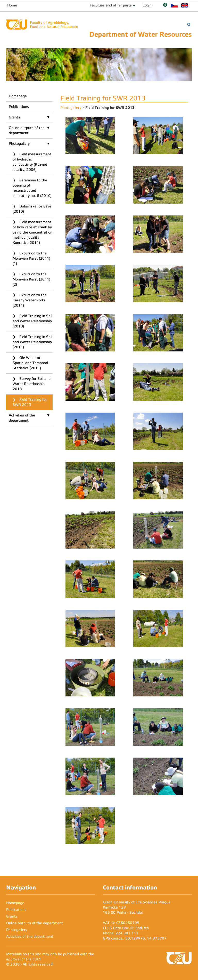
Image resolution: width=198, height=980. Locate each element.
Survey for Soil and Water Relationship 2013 (32, 384)
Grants (14, 117)
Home (12, 5)
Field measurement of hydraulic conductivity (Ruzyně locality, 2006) (32, 162)
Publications (19, 107)
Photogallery (19, 144)
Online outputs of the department (27, 130)
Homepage (18, 96)
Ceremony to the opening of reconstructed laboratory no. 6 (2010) (32, 188)
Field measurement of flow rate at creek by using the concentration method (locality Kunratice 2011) (32, 232)
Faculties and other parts (111, 5)
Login (147, 5)
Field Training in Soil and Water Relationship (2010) (32, 321)
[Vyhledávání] (189, 25)
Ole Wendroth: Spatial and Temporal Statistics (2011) (30, 363)
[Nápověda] (165, 5)
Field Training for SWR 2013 (30, 402)
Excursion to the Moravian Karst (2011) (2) (31, 279)
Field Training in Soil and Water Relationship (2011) (32, 342)
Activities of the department (22, 418)
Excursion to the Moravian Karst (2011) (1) (31, 258)
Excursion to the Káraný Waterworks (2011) (30, 300)
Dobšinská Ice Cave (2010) (32, 209)
